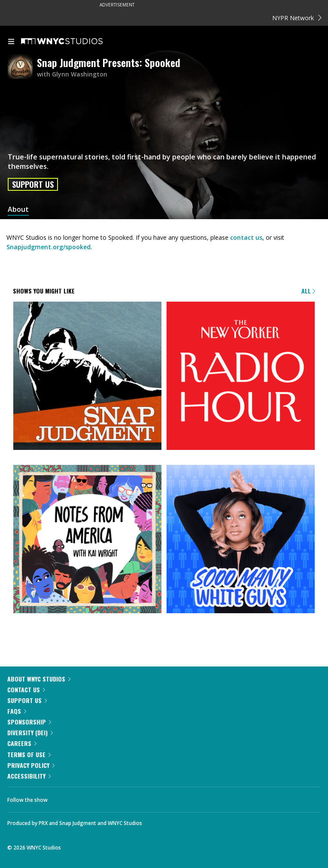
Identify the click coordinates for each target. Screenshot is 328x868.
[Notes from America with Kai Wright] (87, 540)
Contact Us (26, 689)
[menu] (11, 42)
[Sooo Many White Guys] (241, 540)
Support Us (33, 184)
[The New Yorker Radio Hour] (241, 376)
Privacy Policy (31, 765)
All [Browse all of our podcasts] (308, 291)
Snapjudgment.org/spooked (49, 247)
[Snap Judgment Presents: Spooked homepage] (22, 67)
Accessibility (29, 776)
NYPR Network (297, 18)
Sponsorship (29, 722)
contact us (246, 237)
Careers (22, 743)
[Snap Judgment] (87, 376)
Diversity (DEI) (30, 732)
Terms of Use (29, 754)
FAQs (17, 711)
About (18, 209)
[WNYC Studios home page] (73, 42)
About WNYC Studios (39, 679)
